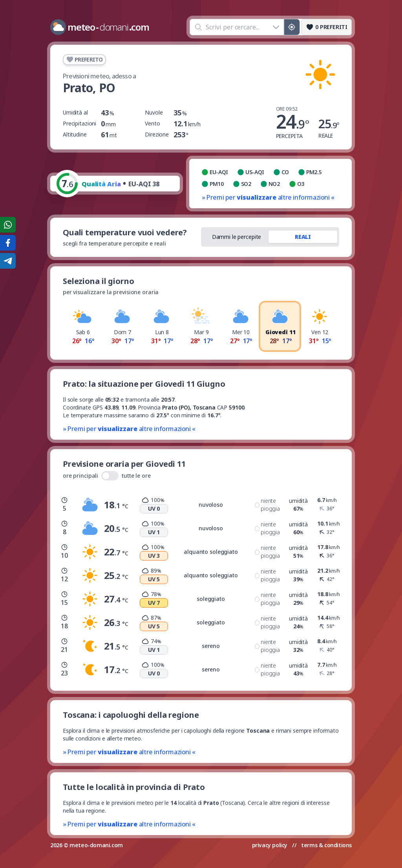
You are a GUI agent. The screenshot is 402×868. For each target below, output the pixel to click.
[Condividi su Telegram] (8, 261)
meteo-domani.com (96, 845)
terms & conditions (326, 845)
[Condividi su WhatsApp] (8, 225)
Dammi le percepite (237, 237)
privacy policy (270, 845)
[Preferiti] (327, 27)
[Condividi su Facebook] (8, 243)
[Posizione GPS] (292, 27)
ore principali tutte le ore (107, 476)
